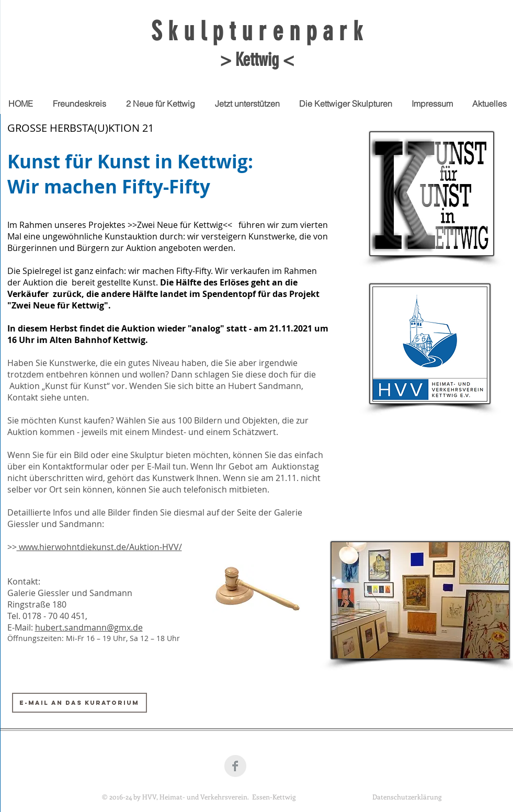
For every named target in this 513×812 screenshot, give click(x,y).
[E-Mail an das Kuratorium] (79, 703)
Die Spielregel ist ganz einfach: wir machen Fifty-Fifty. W (115, 271)
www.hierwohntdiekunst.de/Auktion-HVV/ (99, 547)
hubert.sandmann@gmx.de (89, 627)
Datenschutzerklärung (407, 797)
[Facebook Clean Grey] (235, 766)
